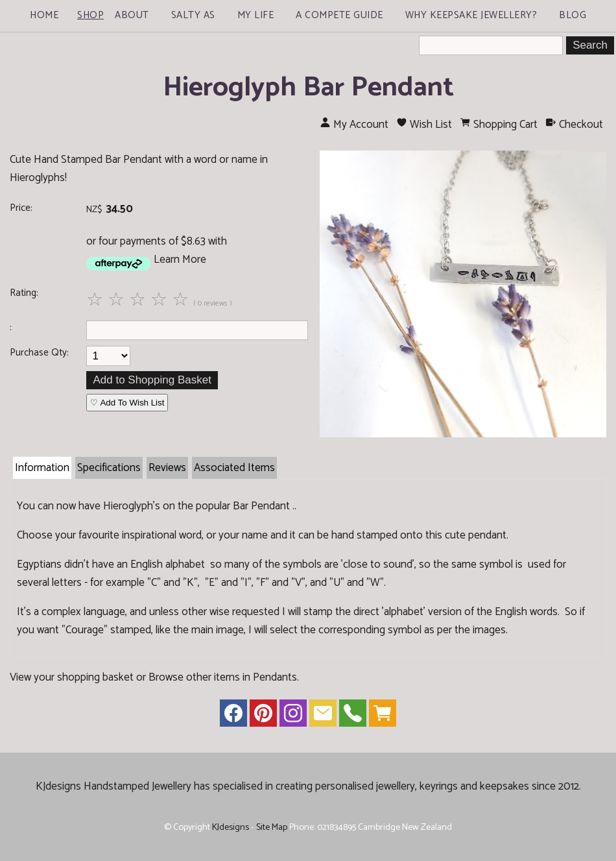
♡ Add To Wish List (127, 403)
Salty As (193, 15)
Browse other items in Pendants (223, 677)
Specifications (109, 468)
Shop (90, 15)
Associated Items (234, 468)
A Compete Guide (339, 15)
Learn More (180, 260)
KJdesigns (231, 827)
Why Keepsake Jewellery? (471, 15)
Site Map (272, 827)
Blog (573, 15)
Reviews (167, 468)
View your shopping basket (72, 677)
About (132, 15)
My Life (256, 15)
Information (42, 468)
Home (44, 15)
